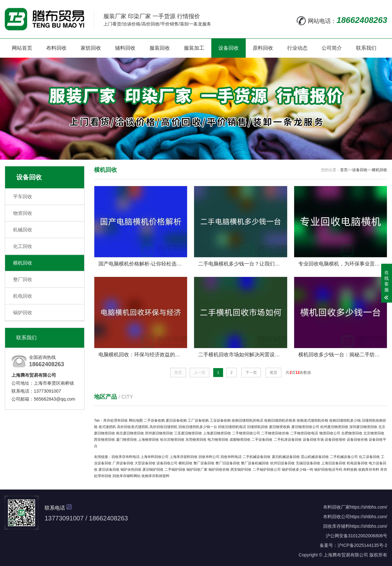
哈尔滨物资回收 (172, 439)
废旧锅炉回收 (153, 469)
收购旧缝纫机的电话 (247, 420)
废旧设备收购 (176, 420)
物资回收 (23, 213)
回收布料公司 (209, 457)
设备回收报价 (335, 439)
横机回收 (23, 263)
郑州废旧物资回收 (159, 433)
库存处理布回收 (116, 420)
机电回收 (23, 296)
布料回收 (56, 48)
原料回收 (263, 48)
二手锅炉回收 (175, 469)
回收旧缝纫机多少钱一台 (198, 427)
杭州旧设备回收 (283, 463)
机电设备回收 (357, 463)
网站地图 (136, 420)
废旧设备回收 (109, 469)
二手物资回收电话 (304, 433)
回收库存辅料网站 (127, 476)
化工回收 (23, 246)
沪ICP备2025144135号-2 (362, 545)
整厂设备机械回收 (255, 463)
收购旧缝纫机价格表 (280, 420)
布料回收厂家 (337, 507)
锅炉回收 (23, 312)
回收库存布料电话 (126, 457)
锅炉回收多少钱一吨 (298, 469)
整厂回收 (23, 279)
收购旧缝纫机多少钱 (345, 420)
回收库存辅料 (337, 526)
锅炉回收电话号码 (328, 469)
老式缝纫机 (107, 427)
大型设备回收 (145, 463)
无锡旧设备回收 (308, 463)
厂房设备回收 (123, 463)
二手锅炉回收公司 (267, 469)
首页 (344, 170)
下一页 (251, 373)
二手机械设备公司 (344, 457)
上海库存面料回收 (184, 457)
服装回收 (160, 48)
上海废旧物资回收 (217, 433)
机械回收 (23, 230)
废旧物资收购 (279, 427)
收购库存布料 (369, 469)
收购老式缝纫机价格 (312, 420)
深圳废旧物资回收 (363, 427)
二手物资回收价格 (275, 433)
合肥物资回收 (352, 433)
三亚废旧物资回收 (188, 433)
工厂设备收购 (198, 420)
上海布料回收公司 (155, 457)
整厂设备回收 (204, 463)
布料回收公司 (337, 517)
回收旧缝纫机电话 (232, 427)
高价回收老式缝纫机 (133, 427)
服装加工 (194, 48)
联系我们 (366, 48)
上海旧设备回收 (334, 463)
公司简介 (332, 48)
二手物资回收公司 (246, 433)
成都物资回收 (240, 439)
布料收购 (350, 469)
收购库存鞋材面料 (156, 476)
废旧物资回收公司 (305, 427)
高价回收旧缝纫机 (163, 427)
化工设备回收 (369, 457)
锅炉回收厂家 (197, 469)
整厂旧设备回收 (228, 463)
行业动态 (297, 48)
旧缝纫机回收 (258, 427)
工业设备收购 (220, 420)
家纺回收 (91, 48)
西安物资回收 (105, 439)
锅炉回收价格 (219, 469)
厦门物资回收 (127, 439)
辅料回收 (125, 48)
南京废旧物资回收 (130, 433)
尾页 (273, 373)
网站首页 (22, 48)
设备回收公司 (167, 463)
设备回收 (229, 48)
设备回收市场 (313, 439)
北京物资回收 (374, 433)
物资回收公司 (330, 433)
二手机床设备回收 (288, 439)
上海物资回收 (149, 439)
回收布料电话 (231, 457)
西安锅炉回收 (241, 469)
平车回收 (23, 196)
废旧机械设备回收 (286, 457)
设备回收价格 (357, 439)
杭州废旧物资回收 (334, 427)
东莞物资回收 (196, 439)
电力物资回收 (218, 439)
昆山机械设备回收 (315, 457)
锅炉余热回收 (131, 469)
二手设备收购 (154, 420)
